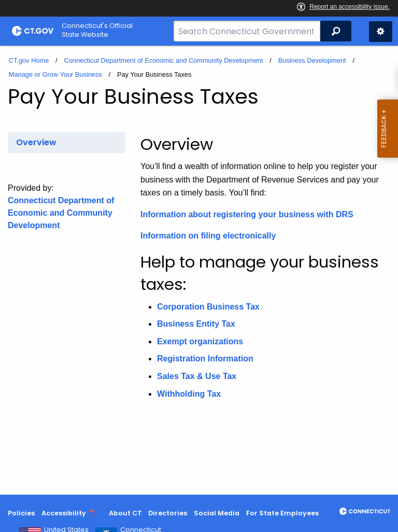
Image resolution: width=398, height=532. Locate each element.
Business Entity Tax (196, 324)
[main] (199, 270)
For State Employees (282, 513)
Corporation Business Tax (208, 307)
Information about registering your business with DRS (247, 214)
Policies (21, 513)
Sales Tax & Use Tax (197, 376)
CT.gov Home (29, 60)
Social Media (217, 513)
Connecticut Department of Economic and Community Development (163, 60)
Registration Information (205, 359)
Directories (168, 513)
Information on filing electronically (208, 236)
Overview (36, 142)
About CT (125, 513)
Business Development (312, 60)
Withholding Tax (189, 394)
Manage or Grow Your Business (55, 74)
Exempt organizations (200, 341)
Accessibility (64, 513)
